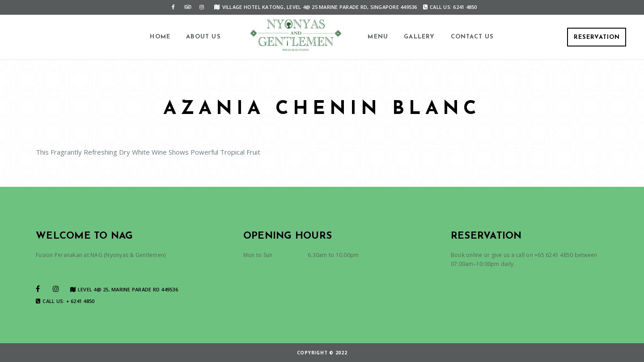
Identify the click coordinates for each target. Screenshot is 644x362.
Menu (378, 37)
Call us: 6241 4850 (450, 7)
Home (160, 37)
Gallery (419, 37)
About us (203, 37)
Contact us (472, 37)
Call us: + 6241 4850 (65, 301)
